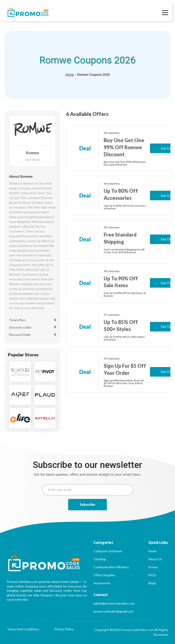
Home (70, 75)
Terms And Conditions (23, 629)
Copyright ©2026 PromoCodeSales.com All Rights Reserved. (131, 632)
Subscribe (87, 505)
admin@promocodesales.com (114, 603)
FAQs (152, 575)
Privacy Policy (64, 629)
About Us (155, 559)
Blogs (152, 583)
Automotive (102, 583)
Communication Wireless (111, 567)
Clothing (100, 559)
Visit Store (32, 160)
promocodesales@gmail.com (113, 611)
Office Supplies (104, 575)
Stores (153, 567)
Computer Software (108, 551)
